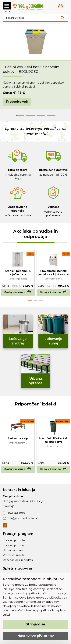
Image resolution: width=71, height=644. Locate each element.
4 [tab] (38, 478)
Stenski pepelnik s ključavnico (18, 273)
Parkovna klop (18, 438)
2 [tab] (36, 301)
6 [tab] (50, 478)
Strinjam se (36, 624)
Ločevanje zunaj (14, 545)
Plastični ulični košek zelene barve (53, 440)
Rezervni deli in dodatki (18, 560)
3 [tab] (41, 301)
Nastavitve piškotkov (35, 636)
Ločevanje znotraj (14, 540)
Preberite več (17, 102)
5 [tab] (44, 478)
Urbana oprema (13, 550)
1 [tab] (30, 301)
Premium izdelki (14, 555)
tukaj (6, 615)
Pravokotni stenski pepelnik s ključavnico (53, 273)
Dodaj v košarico (18, 292)
